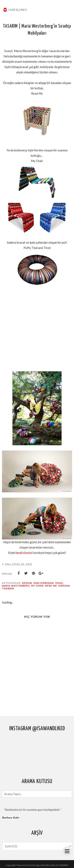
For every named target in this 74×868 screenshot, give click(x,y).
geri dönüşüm (44, 583)
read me (51, 586)
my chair (37, 586)
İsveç (59, 583)
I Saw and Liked (24, 865)
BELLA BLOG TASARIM (57, 865)
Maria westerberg (16, 586)
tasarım (8, 589)
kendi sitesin (24, 553)
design (27, 583)
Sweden (64, 586)
